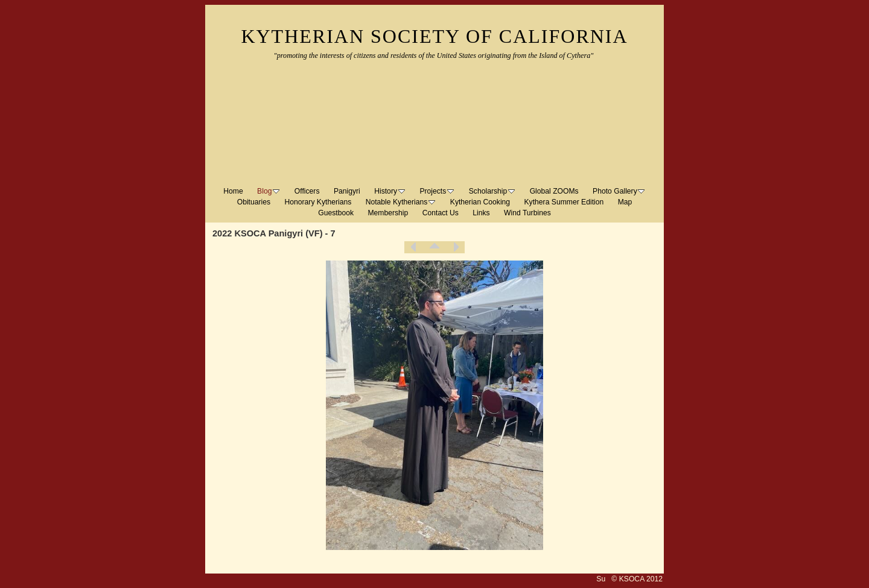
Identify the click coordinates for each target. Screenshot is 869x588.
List (434, 247)
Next (456, 247)
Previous (413, 247)
